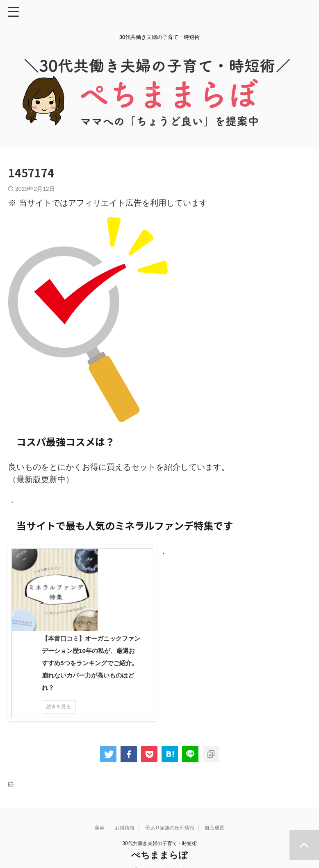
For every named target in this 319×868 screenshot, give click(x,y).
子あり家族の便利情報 (170, 816)
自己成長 (214, 816)
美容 (100, 816)
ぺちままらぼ (159, 843)
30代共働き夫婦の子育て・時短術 (159, 831)
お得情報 (125, 816)
